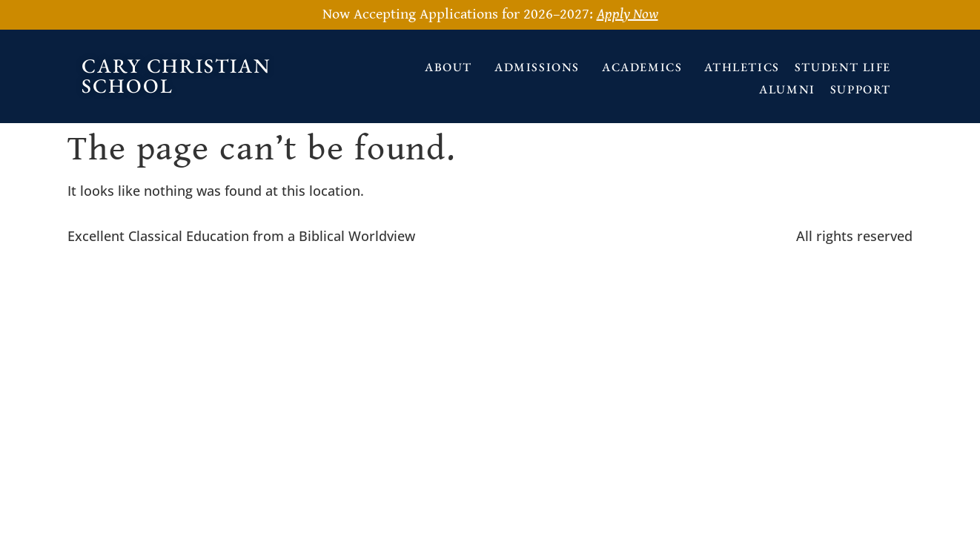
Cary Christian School (176, 76)
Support (864, 89)
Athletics (742, 67)
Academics (646, 67)
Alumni (787, 89)
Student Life (843, 67)
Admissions (541, 67)
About (452, 67)
